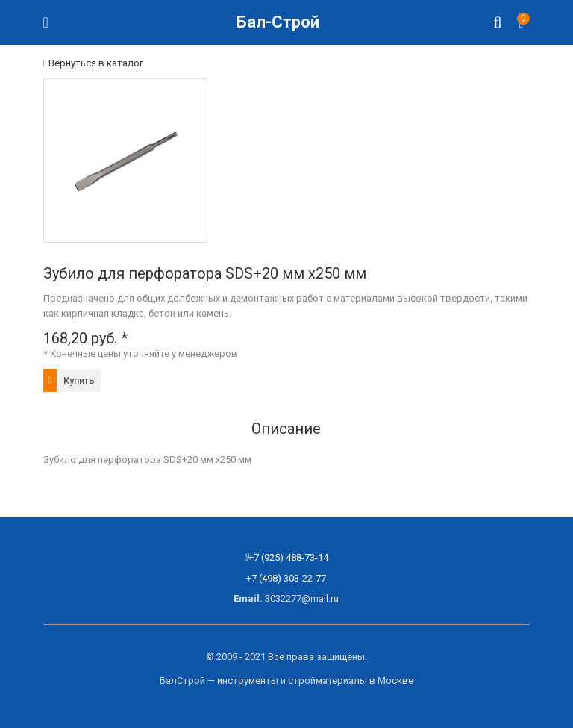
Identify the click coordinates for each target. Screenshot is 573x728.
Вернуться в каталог (94, 63)
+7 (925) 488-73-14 (288, 557)
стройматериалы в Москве (351, 681)
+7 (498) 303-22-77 (286, 578)
